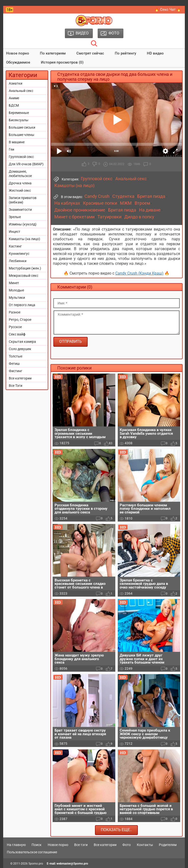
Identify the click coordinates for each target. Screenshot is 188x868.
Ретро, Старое (20, 320)
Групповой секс (21, 157)
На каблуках (67, 203)
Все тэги (81, 845)
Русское (15, 327)
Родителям (168, 845)
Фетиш (14, 364)
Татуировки (109, 217)
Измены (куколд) (23, 224)
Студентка (123, 196)
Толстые (16, 356)
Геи (12, 149)
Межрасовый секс (23, 276)
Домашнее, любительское (20, 174)
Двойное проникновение (80, 210)
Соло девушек (20, 349)
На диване (150, 210)
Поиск (37, 845)
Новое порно (18, 53)
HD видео (155, 53)
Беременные (19, 113)
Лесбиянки (18, 261)
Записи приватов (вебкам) (23, 200)
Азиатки (16, 83)
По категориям (53, 53)
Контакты (145, 845)
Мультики (17, 298)
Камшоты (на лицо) (24, 239)
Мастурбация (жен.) (25, 268)
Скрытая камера (22, 342)
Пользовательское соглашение (32, 852)
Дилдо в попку (139, 217)
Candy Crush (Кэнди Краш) (139, 273)
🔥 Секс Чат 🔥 (168, 10)
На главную (16, 845)
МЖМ (126, 203)
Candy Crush (97, 196)
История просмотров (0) (62, 62)
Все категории (20, 378)
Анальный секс (21, 91)
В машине (17, 142)
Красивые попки (100, 203)
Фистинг (16, 371)
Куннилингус (19, 254)
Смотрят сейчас (90, 53)
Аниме (14, 98)
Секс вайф (17, 334)
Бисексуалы (19, 120)
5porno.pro (36, 864)
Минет (14, 283)
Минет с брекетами (74, 217)
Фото (127, 845)
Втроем (142, 203)
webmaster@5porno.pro (72, 864)
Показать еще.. (116, 830)
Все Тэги (16, 386)
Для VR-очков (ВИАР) (26, 164)
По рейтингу (125, 53)
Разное (15, 312)
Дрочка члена (20, 183)
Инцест (15, 232)
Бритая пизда (151, 196)
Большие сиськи (22, 127)
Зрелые (15, 217)
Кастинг (15, 246)
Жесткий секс (20, 190)
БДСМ (14, 105)
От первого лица (22, 305)
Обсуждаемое (18, 62)
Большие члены (22, 135)
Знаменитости (20, 210)
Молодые (16, 290)
